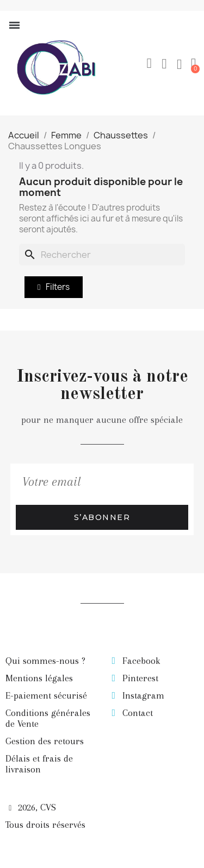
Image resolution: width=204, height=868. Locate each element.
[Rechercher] (102, 255)
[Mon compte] (164, 64)
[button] (149, 64)
